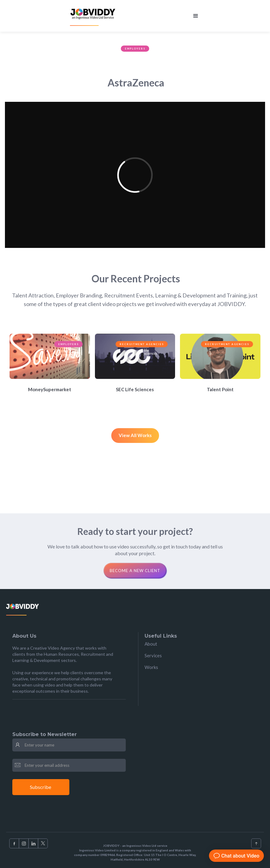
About (151, 644)
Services (153, 655)
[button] (196, 16)
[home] (93, 16)
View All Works (135, 435)
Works (151, 667)
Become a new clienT (135, 571)
